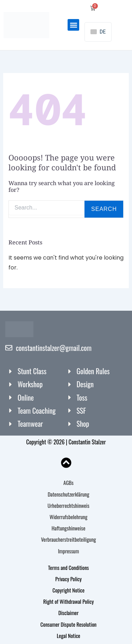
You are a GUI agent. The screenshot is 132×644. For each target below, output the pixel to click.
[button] (73, 25)
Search (104, 209)
